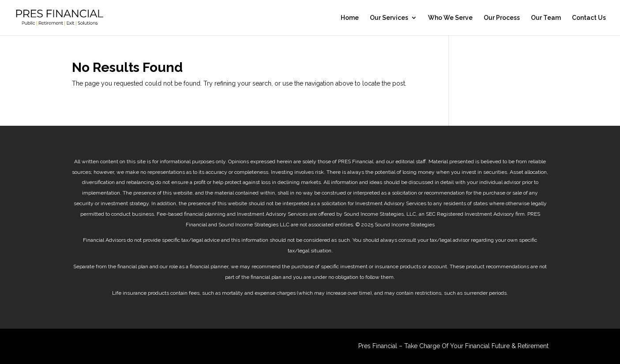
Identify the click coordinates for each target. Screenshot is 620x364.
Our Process (502, 18)
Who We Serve (450, 18)
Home (350, 18)
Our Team (546, 18)
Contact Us (589, 18)
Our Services (389, 18)
